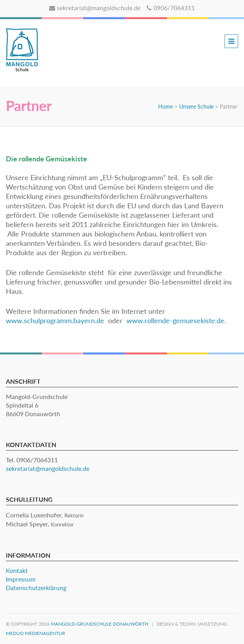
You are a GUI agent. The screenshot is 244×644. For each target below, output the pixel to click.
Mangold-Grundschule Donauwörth (100, 624)
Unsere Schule (196, 106)
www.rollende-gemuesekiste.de (175, 320)
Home (166, 106)
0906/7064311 (171, 8)
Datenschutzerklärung (36, 588)
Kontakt (17, 570)
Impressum (21, 579)
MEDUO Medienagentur (36, 633)
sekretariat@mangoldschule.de (95, 8)
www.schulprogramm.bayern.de (55, 320)
